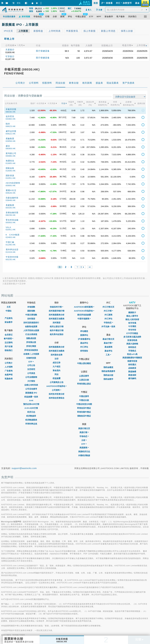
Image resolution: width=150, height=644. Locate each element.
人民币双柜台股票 (31, 330)
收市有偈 (132, 323)
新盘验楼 (132, 372)
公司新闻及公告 (57, 382)
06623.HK (11, 126)
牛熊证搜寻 (84, 396)
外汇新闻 (108, 315)
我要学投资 (132, 361)
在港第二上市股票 (31, 354)
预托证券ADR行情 (31, 404)
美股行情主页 (84, 428)
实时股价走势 (57, 355)
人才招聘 (9, 367)
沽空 (57, 359)
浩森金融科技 (12, 198)
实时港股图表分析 (57, 315)
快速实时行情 (57, 307)
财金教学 (9, 322)
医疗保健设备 (43, 51)
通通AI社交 (11, 190)
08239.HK (11, 215)
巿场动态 (108, 323)
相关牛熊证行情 (57, 330)
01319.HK (11, 252)
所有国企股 (31, 342)
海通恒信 (10, 161)
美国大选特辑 (132, 344)
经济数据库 (31, 416)
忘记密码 (9, 343)
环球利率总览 (31, 424)
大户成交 (57, 367)
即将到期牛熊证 (84, 412)
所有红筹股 (31, 346)
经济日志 (31, 412)
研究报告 (84, 351)
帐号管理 (9, 339)
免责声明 (9, 375)
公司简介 (9, 363)
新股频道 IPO (31, 393)
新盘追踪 (132, 375)
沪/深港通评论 (84, 339)
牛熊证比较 (84, 400)
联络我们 (9, 350)
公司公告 (31, 365)
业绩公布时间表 (31, 385)
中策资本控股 (12, 257)
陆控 (8, 124)
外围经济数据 (84, 455)
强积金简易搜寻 (108, 371)
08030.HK (11, 112)
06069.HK (11, 149)
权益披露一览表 (31, 397)
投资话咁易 (132, 340)
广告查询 (9, 371)
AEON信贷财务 (13, 183)
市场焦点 (132, 351)
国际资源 (10, 176)
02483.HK (11, 237)
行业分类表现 (31, 334)
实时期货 (31, 319)
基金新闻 (108, 347)
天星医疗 (10, 50)
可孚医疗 (10, 56)
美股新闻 (84, 448)
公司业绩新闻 (31, 377)
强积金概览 (108, 367)
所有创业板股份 (31, 350)
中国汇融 (10, 242)
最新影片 (132, 312)
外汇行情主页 (108, 307)
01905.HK (11, 163)
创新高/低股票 (31, 327)
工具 (108, 355)
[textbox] (127, 10)
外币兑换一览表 (108, 327)
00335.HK (11, 208)
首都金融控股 (12, 213)
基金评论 (84, 343)
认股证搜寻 (84, 376)
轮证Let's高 (132, 354)
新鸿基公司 (11, 153)
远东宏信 (10, 116)
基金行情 (108, 343)
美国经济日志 (84, 452)
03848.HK (11, 200)
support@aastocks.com (24, 468)
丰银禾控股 (11, 109)
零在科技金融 (12, 220)
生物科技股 (31, 358)
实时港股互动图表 (57, 319)
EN (19, 3)
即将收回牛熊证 (84, 408)
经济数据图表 (31, 420)
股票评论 (84, 335)
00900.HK (11, 185)
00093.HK (11, 222)
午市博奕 (132, 326)
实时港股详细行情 (57, 311)
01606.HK (11, 171)
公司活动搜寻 (31, 389)
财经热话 (132, 347)
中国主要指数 (31, 315)
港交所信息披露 (84, 315)
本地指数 (31, 307)
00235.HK (11, 259)
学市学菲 (132, 330)
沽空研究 (31, 369)
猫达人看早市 (132, 316)
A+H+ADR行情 (31, 408)
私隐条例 (9, 379)
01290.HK (11, 245)
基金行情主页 (108, 339)
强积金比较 (108, 375)
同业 (57, 374)
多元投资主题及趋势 (132, 337)
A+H (31, 401)
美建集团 (10, 205)
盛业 (8, 146)
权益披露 (57, 378)
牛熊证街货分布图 (84, 404)
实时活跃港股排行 (31, 323)
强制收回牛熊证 (84, 416)
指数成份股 (31, 338)
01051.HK (11, 178)
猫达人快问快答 (132, 319)
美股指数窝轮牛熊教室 (132, 358)
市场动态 (84, 436)
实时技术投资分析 (57, 394)
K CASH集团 (13, 235)
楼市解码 (132, 378)
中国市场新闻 (84, 319)
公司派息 (31, 373)
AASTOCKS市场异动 (57, 386)
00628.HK (11, 193)
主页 (9, 307)
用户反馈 (9, 346)
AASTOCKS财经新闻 (84, 307)
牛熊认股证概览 (84, 363)
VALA (8, 227)
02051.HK (11, 230)
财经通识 (132, 365)
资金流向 (57, 370)
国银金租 (10, 168)
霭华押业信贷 (12, 250)
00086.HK (11, 156)
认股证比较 (84, 380)
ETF (31, 362)
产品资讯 (9, 318)
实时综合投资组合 (57, 398)
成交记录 (57, 363)
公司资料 (57, 390)
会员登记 (9, 335)
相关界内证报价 (57, 334)
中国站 (9, 311)
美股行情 (84, 432)
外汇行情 (108, 311)
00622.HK (11, 134)
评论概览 (84, 331)
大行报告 (31, 381)
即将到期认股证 (84, 384)
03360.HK (11, 119)
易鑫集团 (10, 139)
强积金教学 (108, 379)
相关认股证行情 (57, 327)
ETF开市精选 (132, 333)
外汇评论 (84, 347)
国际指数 (31, 311)
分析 (84, 440)
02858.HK (11, 141)
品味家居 (132, 368)
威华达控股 (11, 131)
